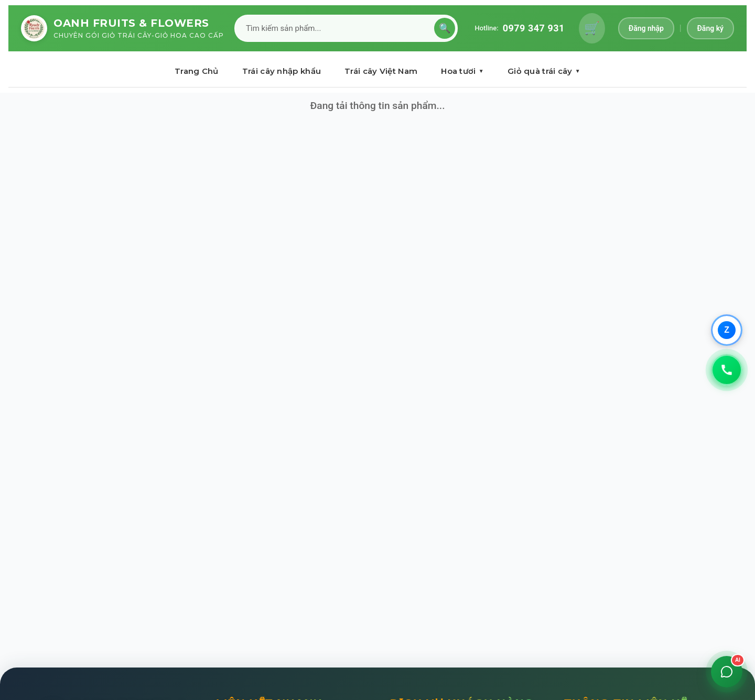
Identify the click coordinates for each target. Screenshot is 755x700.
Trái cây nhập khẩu (282, 71)
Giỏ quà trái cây (544, 71)
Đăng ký (710, 28)
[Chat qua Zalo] (727, 330)
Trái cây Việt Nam (381, 71)
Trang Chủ (197, 71)
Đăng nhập (646, 28)
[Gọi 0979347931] (727, 370)
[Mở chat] (727, 672)
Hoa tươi (462, 71)
